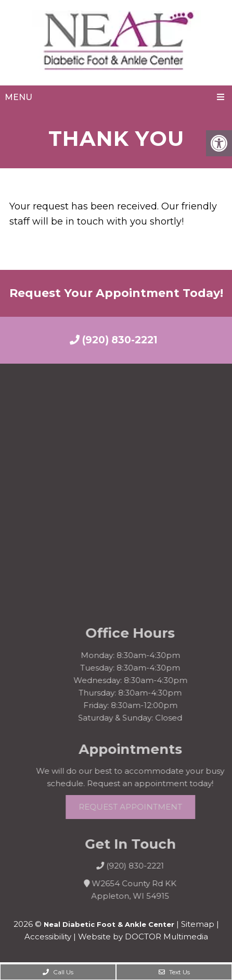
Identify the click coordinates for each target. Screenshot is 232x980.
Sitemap (198, 924)
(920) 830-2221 (114, 340)
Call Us (58, 972)
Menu (18, 97)
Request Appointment (140, 807)
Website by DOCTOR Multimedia (143, 936)
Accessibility (48, 936)
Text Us (174, 972)
